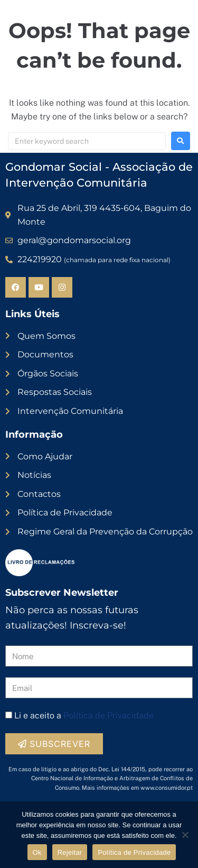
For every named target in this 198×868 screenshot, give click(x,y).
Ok (37, 852)
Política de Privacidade (109, 715)
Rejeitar (70, 852)
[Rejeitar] (185, 835)
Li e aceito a (84, 715)
